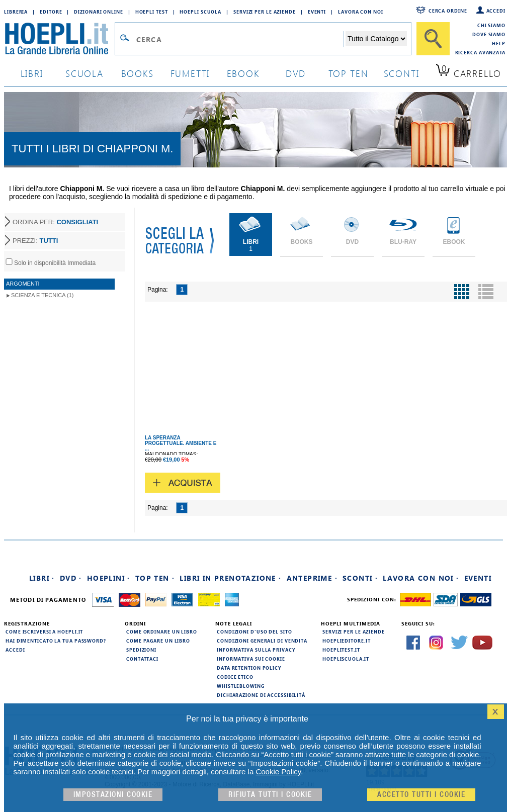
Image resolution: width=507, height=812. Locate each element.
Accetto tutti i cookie (421, 795)
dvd (296, 73)
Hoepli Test (152, 12)
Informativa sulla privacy (256, 650)
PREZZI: (35, 241)
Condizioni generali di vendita (262, 641)
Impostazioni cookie (113, 795)
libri (32, 73)
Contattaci (142, 659)
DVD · (71, 578)
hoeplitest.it (341, 650)
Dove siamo (489, 34)
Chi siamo (491, 25)
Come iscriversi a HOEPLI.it (44, 631)
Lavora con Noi (361, 12)
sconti (402, 73)
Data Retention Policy (249, 668)
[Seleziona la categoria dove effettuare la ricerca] (376, 39)
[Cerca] (433, 39)
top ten (349, 73)
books (138, 73)
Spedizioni (141, 650)
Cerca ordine (448, 11)
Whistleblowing (241, 686)
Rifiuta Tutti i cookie (270, 795)
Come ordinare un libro (162, 631)
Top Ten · (155, 578)
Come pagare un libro (158, 641)
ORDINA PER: (55, 222)
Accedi (496, 11)
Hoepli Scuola (200, 12)
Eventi (317, 12)
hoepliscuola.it (346, 659)
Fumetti (190, 73)
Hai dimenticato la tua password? (56, 641)
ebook (243, 73)
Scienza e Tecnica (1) (43, 295)
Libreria (16, 12)
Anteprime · (312, 578)
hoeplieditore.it (346, 641)
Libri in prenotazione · (230, 578)
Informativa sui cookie (251, 659)
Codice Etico (235, 677)
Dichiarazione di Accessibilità (261, 695)
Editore (51, 12)
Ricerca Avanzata (480, 52)
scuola (84, 73)
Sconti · (360, 578)
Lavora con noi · (421, 578)
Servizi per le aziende (265, 12)
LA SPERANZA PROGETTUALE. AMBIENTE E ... (181, 443)
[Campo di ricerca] (240, 39)
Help (499, 43)
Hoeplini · (109, 578)
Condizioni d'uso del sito (255, 631)
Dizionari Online (98, 12)
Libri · (42, 578)
